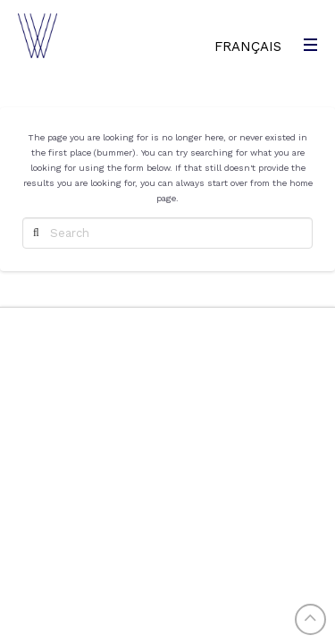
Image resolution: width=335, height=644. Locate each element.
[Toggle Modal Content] (308, 45)
